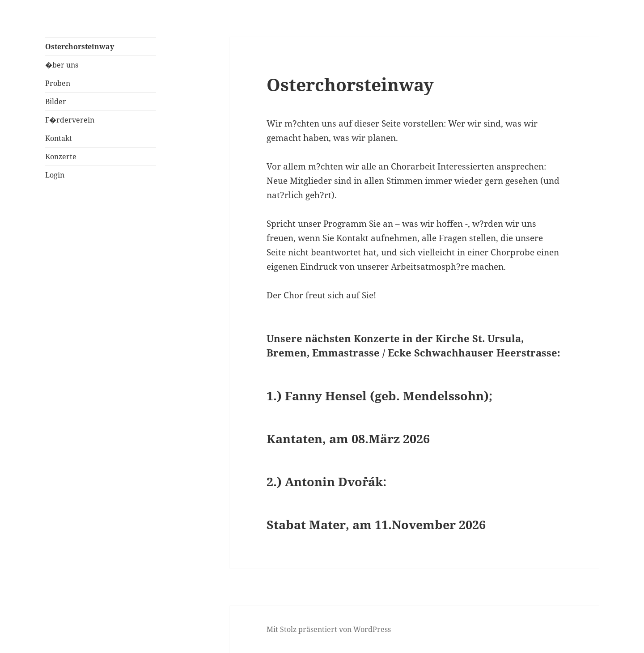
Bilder (56, 102)
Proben (58, 83)
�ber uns (62, 65)
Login (55, 175)
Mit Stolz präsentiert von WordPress (329, 629)
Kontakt (59, 138)
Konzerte (61, 157)
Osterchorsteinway (80, 47)
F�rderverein (70, 120)
